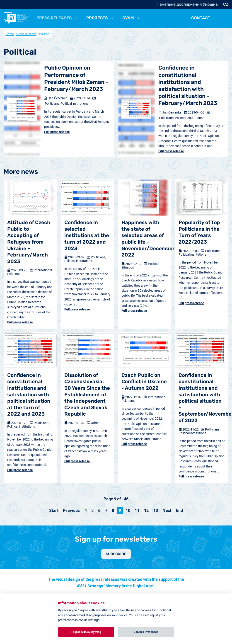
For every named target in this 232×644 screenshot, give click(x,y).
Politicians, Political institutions (67, 104)
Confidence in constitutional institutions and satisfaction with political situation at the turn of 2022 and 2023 (29, 395)
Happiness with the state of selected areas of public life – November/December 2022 (145, 239)
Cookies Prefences (146, 632)
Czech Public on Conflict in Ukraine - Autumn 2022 (144, 382)
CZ (226, 4)
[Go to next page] (167, 511)
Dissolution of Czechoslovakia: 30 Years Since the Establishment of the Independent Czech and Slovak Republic (87, 395)
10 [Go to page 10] (128, 510)
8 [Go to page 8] (113, 510)
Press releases (26, 34)
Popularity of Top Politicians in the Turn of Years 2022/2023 (199, 232)
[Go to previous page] (71, 511)
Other (95, 423)
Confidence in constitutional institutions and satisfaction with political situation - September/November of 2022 (202, 398)
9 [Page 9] (120, 510)
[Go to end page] (180, 511)
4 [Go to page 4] (86, 510)
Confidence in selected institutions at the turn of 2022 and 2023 (87, 235)
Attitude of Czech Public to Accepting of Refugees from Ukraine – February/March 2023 (29, 242)
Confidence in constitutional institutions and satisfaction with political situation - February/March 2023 (188, 85)
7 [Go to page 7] (106, 510)
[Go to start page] (54, 511)
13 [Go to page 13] (156, 510)
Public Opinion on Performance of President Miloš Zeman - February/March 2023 (76, 78)
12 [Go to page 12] (146, 510)
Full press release (57, 132)
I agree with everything (86, 632)
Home (10, 34)
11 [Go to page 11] (137, 510)
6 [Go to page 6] (99, 510)
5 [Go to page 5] (92, 510)
